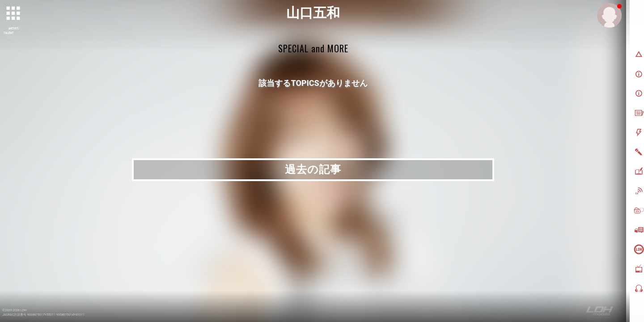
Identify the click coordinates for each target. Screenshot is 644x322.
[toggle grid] (14, 14)
